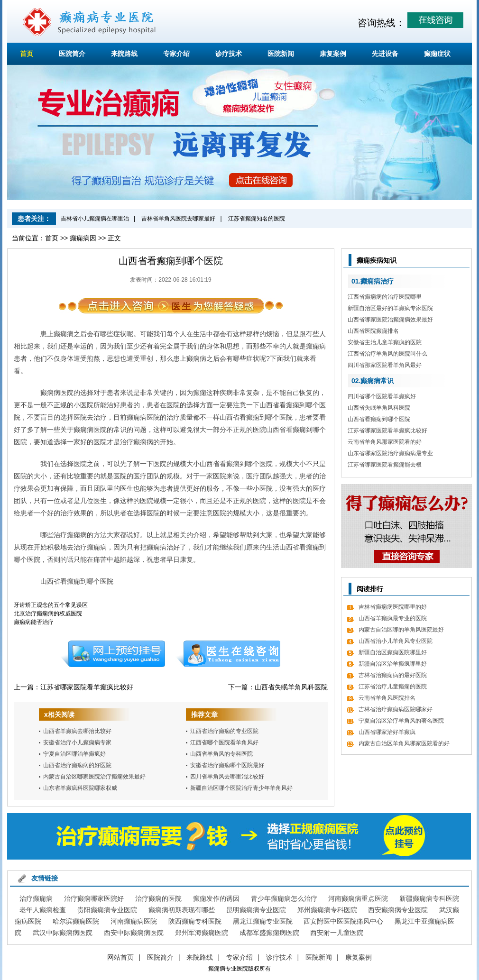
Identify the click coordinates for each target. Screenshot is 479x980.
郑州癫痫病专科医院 (327, 910)
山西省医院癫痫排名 (373, 331)
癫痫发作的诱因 (216, 898)
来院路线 (124, 54)
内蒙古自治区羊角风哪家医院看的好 (404, 743)
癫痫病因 (83, 238)
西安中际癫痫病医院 (134, 933)
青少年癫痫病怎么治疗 (284, 898)
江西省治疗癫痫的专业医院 (224, 731)
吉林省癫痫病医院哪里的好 (393, 607)
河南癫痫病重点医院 (358, 898)
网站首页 (120, 957)
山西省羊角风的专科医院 (221, 754)
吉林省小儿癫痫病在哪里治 (95, 219)
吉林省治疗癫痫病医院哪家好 (396, 709)
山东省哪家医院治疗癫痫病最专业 (390, 453)
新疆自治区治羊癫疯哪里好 (393, 664)
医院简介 (72, 54)
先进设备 (385, 54)
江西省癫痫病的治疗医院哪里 (385, 297)
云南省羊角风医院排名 (387, 698)
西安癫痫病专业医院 (398, 910)
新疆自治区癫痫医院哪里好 (393, 652)
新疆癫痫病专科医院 (429, 898)
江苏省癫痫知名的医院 (257, 219)
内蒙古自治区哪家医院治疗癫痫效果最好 (94, 777)
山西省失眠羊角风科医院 (291, 687)
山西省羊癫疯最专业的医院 (393, 618)
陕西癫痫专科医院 (195, 921)
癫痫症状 (437, 54)
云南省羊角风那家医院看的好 (385, 442)
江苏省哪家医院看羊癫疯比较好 (87, 687)
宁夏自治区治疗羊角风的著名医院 (401, 721)
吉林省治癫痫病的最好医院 (393, 675)
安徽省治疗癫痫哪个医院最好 (227, 765)
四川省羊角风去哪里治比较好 (227, 777)
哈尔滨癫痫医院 (76, 921)
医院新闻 (281, 54)
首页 (27, 54)
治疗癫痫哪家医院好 (94, 898)
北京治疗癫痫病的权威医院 (48, 614)
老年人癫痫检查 (43, 910)
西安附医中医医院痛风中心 (343, 921)
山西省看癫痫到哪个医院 (379, 419)
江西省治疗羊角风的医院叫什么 (387, 354)
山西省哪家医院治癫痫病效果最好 (390, 320)
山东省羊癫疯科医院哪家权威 (80, 788)
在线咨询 (229, 654)
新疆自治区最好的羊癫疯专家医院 (390, 308)
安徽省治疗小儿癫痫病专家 (77, 742)
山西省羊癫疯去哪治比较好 (77, 731)
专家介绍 (176, 54)
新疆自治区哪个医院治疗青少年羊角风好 (241, 788)
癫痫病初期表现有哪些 (182, 910)
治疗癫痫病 (36, 898)
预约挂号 (113, 654)
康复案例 (333, 54)
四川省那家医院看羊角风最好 (385, 365)
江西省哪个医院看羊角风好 (224, 742)
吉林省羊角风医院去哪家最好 (178, 219)
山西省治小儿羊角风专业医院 (396, 641)
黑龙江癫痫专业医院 (263, 921)
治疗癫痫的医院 (158, 898)
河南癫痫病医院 (134, 921)
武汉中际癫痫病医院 (63, 933)
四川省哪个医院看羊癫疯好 (382, 396)
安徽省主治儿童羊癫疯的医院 (385, 342)
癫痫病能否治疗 (34, 622)
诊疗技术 (229, 54)
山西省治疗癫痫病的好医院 (77, 765)
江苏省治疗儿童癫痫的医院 (393, 687)
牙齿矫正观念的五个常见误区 (51, 605)
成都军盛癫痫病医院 (269, 933)
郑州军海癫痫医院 (202, 933)
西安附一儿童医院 (337, 933)
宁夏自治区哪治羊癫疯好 (74, 754)
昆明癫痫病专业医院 (256, 910)
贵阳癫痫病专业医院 (107, 910)
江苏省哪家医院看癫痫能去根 (385, 465)
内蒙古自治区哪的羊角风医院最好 (401, 630)
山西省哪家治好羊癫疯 (387, 732)
